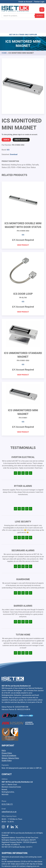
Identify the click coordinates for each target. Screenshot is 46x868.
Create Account (21, 126)
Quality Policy (7, 747)
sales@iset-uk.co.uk (9, 798)
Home (4, 40)
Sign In (6, 126)
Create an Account (25, 2)
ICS (8, 136)
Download (14, 141)
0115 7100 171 (7, 791)
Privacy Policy (7, 740)
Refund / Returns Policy (10, 745)
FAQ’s (4, 737)
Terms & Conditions (9, 742)
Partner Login (39, 2)
